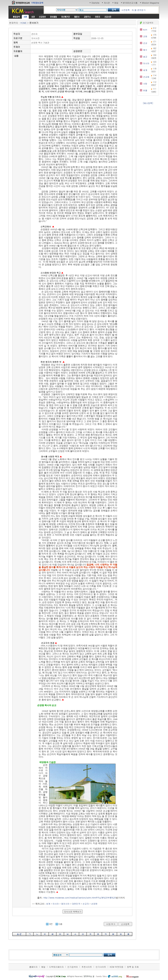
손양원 (94, 904)
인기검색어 (73, 967)
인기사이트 (101, 967)
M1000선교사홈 (130, 3)
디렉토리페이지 (56, 967)
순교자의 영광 (48, 643)
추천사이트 (87, 967)
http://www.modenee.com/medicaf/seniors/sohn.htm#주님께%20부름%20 (80, 898)
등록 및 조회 (133, 967)
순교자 (86, 904)
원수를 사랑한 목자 (50, 456)
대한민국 (76, 904)
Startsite (95, 3)
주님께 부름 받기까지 (51, 97)
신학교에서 (46, 226)
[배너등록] (148, 103)
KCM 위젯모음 (117, 967)
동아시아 (65, 904)
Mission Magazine (151, 3)
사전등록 (125, 10)
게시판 (107, 3)
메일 (116, 3)
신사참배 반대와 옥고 (51, 273)
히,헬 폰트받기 (139, 10)
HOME (23, 23)
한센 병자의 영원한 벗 (51, 362)
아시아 (56, 904)
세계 (48, 904)
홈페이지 (33, 967)
